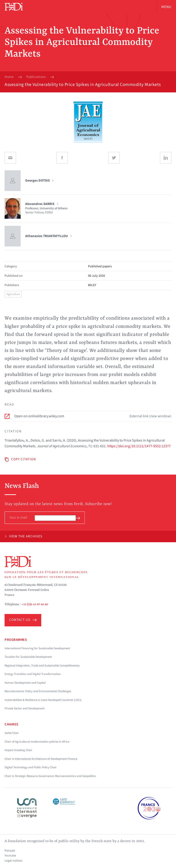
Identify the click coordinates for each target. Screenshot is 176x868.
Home (9, 77)
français (10, 851)
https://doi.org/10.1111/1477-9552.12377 (139, 446)
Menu (166, 7)
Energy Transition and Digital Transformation (33, 674)
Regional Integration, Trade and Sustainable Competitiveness (42, 666)
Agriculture (13, 294)
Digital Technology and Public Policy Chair (31, 767)
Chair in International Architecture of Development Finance (41, 759)
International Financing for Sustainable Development (37, 648)
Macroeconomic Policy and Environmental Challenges (38, 691)
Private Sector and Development (25, 708)
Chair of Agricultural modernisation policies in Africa (37, 742)
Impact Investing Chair (18, 750)
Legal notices (14, 861)
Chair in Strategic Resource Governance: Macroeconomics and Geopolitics (50, 776)
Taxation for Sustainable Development (28, 657)
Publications (36, 77)
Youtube (10, 856)
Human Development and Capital (25, 683)
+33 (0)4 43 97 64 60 (35, 604)
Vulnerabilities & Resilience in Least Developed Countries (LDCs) (43, 700)
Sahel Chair (12, 733)
